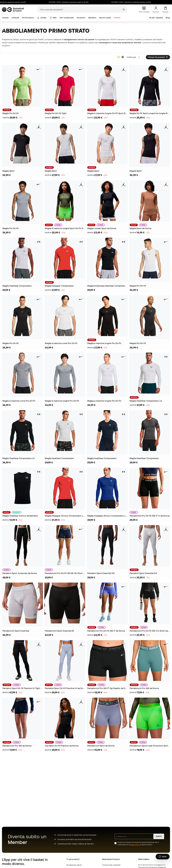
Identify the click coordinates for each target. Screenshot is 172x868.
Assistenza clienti (74, 865)
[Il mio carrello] (165, 10)
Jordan (42, 18)
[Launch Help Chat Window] (163, 857)
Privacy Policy (135, 845)
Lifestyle (15, 18)
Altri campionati (67, 18)
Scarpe (5, 18)
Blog (168, 18)
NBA (53, 18)
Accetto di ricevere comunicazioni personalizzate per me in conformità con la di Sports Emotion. (138, 843)
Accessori (81, 18)
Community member (111, 865)
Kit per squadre (156, 18)
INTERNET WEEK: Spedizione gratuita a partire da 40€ (78, 2)
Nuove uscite (105, 18)
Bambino (92, 18)
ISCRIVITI (159, 836)
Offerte (117, 18)
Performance (28, 18)
